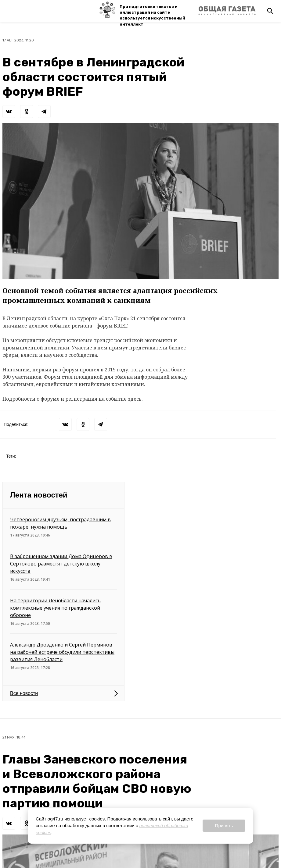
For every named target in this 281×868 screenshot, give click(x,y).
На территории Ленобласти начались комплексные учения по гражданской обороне (55, 608)
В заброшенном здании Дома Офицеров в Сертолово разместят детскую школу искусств (61, 564)
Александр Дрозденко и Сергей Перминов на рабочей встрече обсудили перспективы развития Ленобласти (62, 652)
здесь (135, 399)
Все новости (24, 693)
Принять (224, 825)
